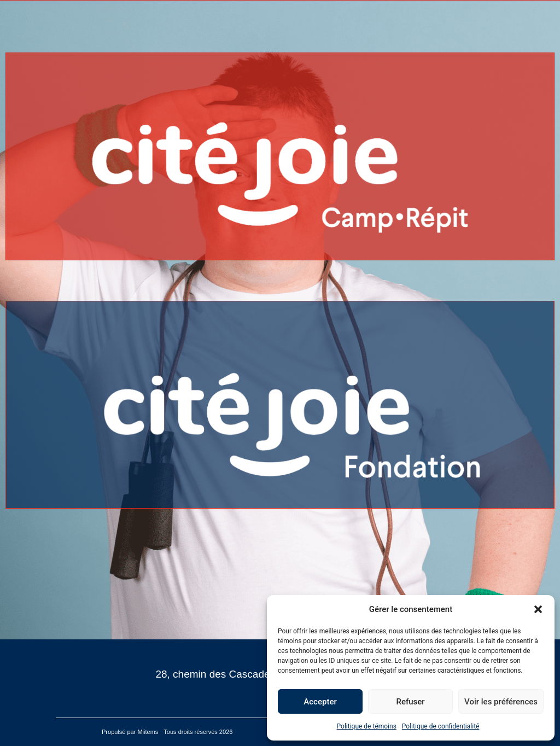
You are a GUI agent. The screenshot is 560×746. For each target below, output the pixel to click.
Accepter (320, 702)
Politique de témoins (367, 726)
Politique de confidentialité (441, 726)
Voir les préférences (501, 702)
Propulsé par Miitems (130, 732)
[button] (538, 609)
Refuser (410, 702)
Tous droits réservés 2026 (199, 732)
